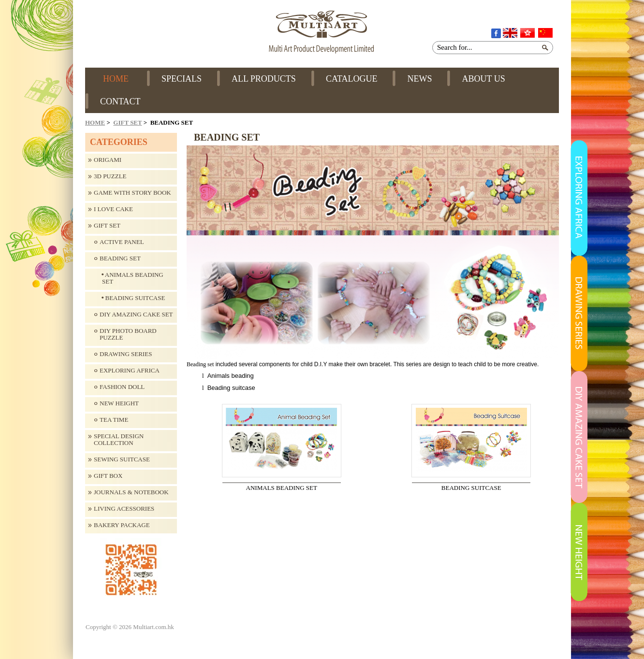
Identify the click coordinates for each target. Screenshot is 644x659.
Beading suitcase (133, 298)
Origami (108, 160)
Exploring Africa (130, 371)
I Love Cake (113, 209)
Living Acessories (124, 509)
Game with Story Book (132, 193)
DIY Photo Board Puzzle (128, 334)
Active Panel (122, 242)
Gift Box (108, 476)
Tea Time (114, 420)
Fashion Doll (122, 387)
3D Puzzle (110, 176)
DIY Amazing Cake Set (136, 315)
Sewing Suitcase (122, 459)
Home (95, 122)
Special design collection (119, 440)
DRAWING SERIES (126, 354)
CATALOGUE (352, 79)
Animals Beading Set (133, 278)
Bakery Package (122, 525)
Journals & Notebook (131, 492)
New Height (119, 403)
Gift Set (127, 122)
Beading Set (120, 258)
